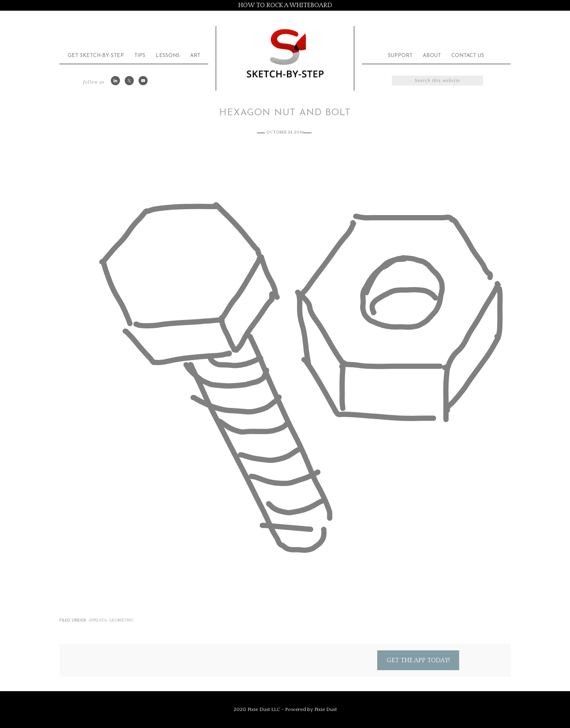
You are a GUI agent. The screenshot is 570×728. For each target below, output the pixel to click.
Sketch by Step (285, 53)
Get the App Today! (418, 660)
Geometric (121, 620)
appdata (98, 620)
